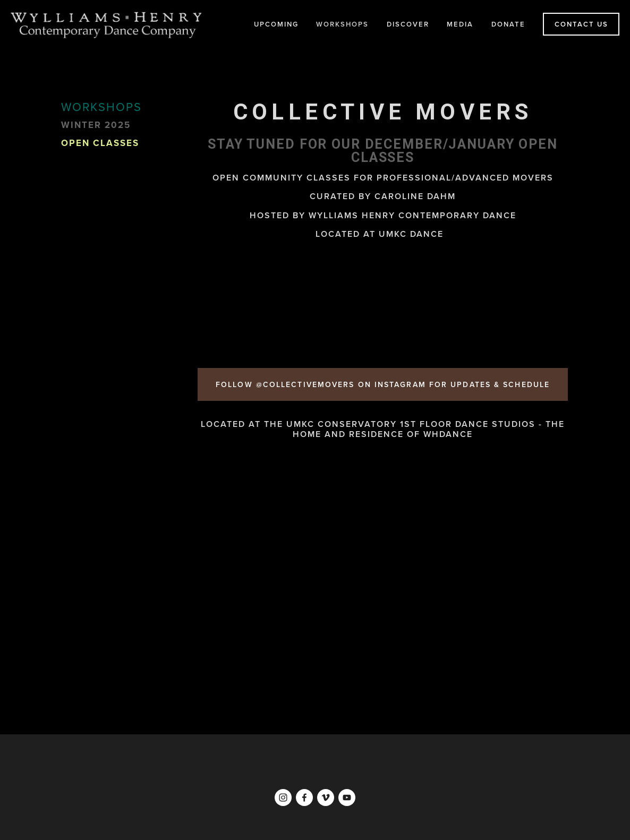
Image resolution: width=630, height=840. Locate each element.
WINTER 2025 (96, 125)
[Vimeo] (326, 798)
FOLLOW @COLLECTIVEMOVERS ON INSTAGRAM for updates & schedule (383, 384)
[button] (243, 303)
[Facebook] (304, 798)
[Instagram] (283, 798)
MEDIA (460, 24)
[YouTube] (347, 798)
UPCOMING (276, 24)
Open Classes (100, 143)
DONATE (508, 24)
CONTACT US (581, 24)
